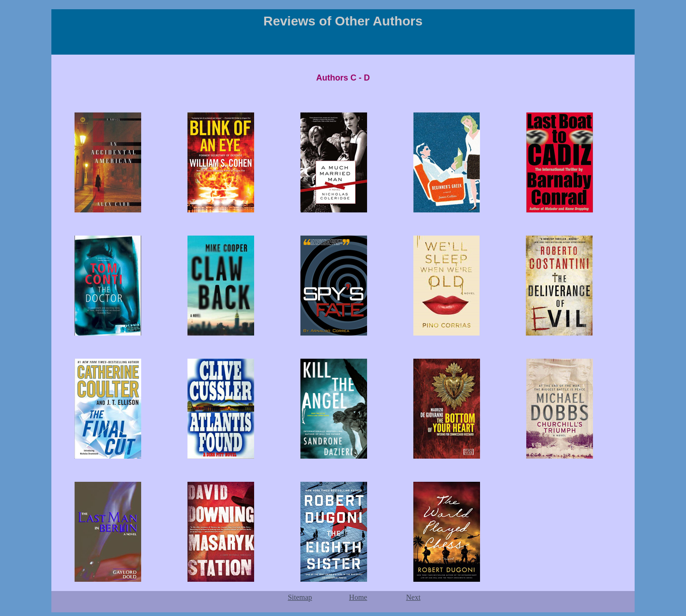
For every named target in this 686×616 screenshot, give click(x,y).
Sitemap (300, 597)
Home (358, 597)
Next (413, 597)
